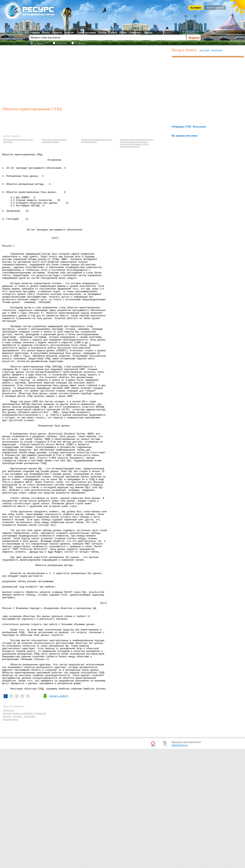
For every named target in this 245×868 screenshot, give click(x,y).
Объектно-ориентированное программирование (54, 141)
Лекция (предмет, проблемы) (19, 834)
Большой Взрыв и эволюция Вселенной (24, 831)
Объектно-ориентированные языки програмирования (97, 141)
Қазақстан (9, 827)
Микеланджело (10, 838)
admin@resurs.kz (180, 864)
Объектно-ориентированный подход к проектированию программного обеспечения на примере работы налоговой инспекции (137, 143)
